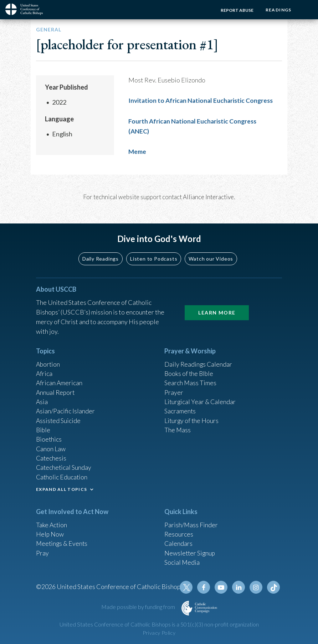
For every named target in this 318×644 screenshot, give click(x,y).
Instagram (256, 587)
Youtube (222, 587)
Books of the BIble (189, 369)
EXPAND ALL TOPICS (61, 487)
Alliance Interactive (208, 196)
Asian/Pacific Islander (66, 408)
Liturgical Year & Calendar (201, 398)
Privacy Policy (159, 633)
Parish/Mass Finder (191, 523)
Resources (179, 533)
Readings (278, 10)
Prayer (174, 388)
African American (60, 379)
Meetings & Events (63, 542)
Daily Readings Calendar (199, 359)
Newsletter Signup (190, 552)
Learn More (217, 308)
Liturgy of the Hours (192, 417)
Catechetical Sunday (64, 466)
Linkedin (239, 587)
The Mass (178, 427)
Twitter (188, 587)
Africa (44, 369)
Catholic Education (62, 475)
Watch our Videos (211, 254)
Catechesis (52, 456)
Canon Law (51, 446)
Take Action (52, 523)
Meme (137, 151)
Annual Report (56, 388)
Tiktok (273, 587)
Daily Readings (101, 254)
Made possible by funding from (139, 607)
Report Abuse (236, 10)
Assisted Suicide (59, 417)
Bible (43, 427)
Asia (42, 398)
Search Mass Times (191, 379)
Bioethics (49, 437)
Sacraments (180, 408)
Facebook (205, 587)
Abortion (48, 359)
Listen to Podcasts (154, 254)
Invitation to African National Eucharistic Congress (202, 100)
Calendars (179, 542)
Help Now (50, 533)
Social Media (182, 562)
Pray (42, 552)
